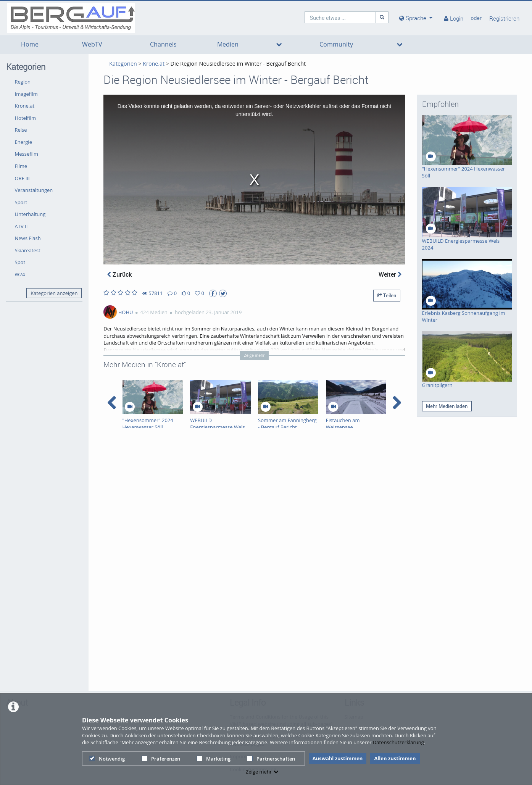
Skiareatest (28, 250)
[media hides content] (416, 18)
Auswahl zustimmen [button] (338, 758)
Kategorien (123, 64)
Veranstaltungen (34, 190)
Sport (21, 202)
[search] (340, 17)
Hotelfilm (26, 118)
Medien (228, 44)
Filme (21, 166)
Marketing (214, 759)
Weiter (390, 274)
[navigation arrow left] (112, 403)
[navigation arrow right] (397, 403)
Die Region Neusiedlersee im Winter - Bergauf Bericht (238, 64)
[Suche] (382, 17)
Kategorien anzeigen (54, 293)
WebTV (92, 44)
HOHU (126, 312)
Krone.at (25, 106)
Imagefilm (26, 94)
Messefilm (27, 154)
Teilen (387, 295)
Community (336, 44)
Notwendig (107, 759)
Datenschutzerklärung (398, 742)
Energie (23, 142)
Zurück (119, 274)
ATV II (21, 226)
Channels (163, 44)
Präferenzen (161, 759)
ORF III (22, 178)
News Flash (28, 238)
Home (30, 44)
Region (23, 82)
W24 (20, 274)
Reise (21, 130)
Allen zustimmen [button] (395, 758)
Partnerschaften (271, 759)
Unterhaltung (30, 214)
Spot (20, 262)
